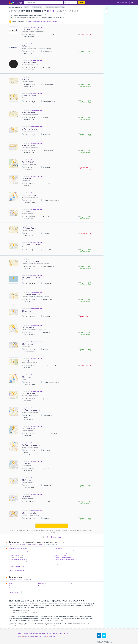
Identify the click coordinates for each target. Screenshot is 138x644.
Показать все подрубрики (17, 571)
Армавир (11, 586)
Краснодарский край (20, 579)
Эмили (26, 497)
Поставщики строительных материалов (31, 544)
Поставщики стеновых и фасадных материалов (65, 564)
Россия (11, 579)
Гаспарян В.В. (29, 513)
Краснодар (41, 584)
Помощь (20, 634)
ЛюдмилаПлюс (30, 344)
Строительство (13, 544)
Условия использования (45, 634)
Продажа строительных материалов (18, 553)
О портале (25, 634)
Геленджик (12, 588)
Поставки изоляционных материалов (63, 557)
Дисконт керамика (31, 410)
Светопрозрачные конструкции (61, 553)
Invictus (27, 377)
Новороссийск (42, 586)
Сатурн (27, 311)
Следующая (56, 537)
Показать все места (15, 592)
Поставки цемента (14, 564)
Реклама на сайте (33, 634)
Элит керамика (30, 327)
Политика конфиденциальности (60, 634)
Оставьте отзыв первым (37, 27)
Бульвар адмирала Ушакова (30, 636)
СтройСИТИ (28, 429)
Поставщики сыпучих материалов (62, 562)
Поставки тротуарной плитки (16, 566)
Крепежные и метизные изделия (17, 549)
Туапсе (70, 586)
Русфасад (27, 463)
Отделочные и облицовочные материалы (20, 551)
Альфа (26, 361)
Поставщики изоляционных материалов (63, 560)
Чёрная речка (52, 636)
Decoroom (27, 46)
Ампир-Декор (29, 228)
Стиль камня (29, 394)
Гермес (26, 212)
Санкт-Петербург (42, 636)
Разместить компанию (121, 3)
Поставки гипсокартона (15, 555)
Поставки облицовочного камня (17, 562)
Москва (19, 636)
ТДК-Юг (27, 179)
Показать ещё (52, 526)
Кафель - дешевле (31, 30)
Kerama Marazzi (30, 63)
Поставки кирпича (58, 549)
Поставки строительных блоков (17, 560)
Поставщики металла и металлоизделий (63, 551)
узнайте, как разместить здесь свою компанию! (42, 22)
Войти (133, 3)
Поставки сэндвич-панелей (60, 555)
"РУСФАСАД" (28, 162)
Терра (26, 79)
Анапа (11, 584)
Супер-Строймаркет (32, 245)
